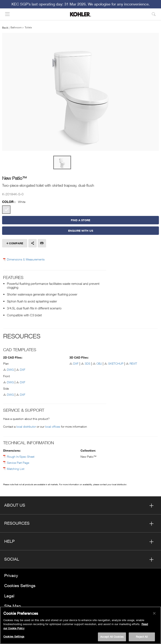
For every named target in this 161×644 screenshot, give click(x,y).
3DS (88, 363)
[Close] (154, 613)
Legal (9, 596)
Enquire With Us (81, 231)
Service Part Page (18, 463)
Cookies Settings (20, 586)
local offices (53, 426)
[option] (80, 92)
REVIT (133, 363)
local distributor (26, 426)
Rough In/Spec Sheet (21, 457)
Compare (16, 243)
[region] (80, 625)
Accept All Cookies (112, 637)
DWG (10, 370)
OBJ (99, 363)
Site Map (13, 606)
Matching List (16, 469)
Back (5, 28)
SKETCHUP (116, 363)
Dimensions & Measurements (26, 259)
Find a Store (80, 220)
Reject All (142, 637)
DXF (23, 370)
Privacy (11, 575)
